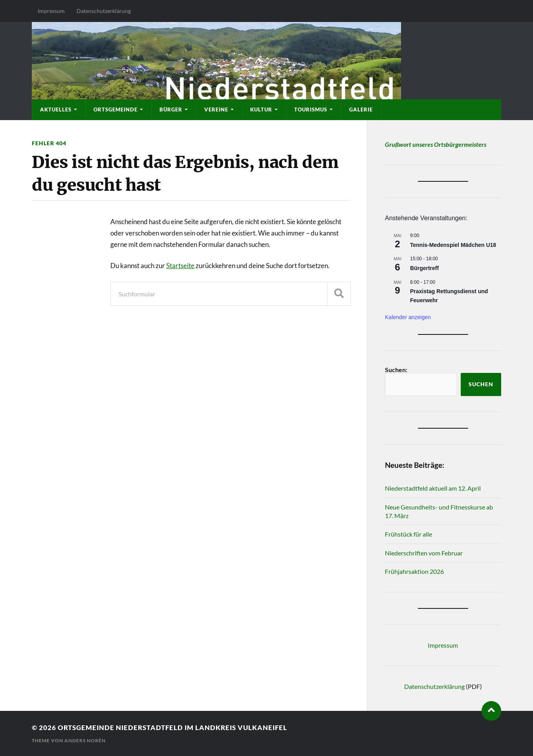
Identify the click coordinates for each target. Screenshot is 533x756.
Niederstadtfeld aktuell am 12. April (433, 488)
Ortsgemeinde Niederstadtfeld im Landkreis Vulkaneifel (172, 728)
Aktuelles (56, 110)
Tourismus (311, 110)
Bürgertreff (424, 268)
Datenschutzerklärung (104, 11)
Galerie (361, 110)
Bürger (171, 110)
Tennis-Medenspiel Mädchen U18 (453, 245)
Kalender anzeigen (408, 317)
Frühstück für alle (408, 534)
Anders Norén (85, 740)
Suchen (481, 384)
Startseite (180, 266)
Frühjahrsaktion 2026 (414, 571)
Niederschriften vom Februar (424, 553)
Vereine (216, 110)
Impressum (51, 11)
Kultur (261, 110)
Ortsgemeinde (115, 110)
